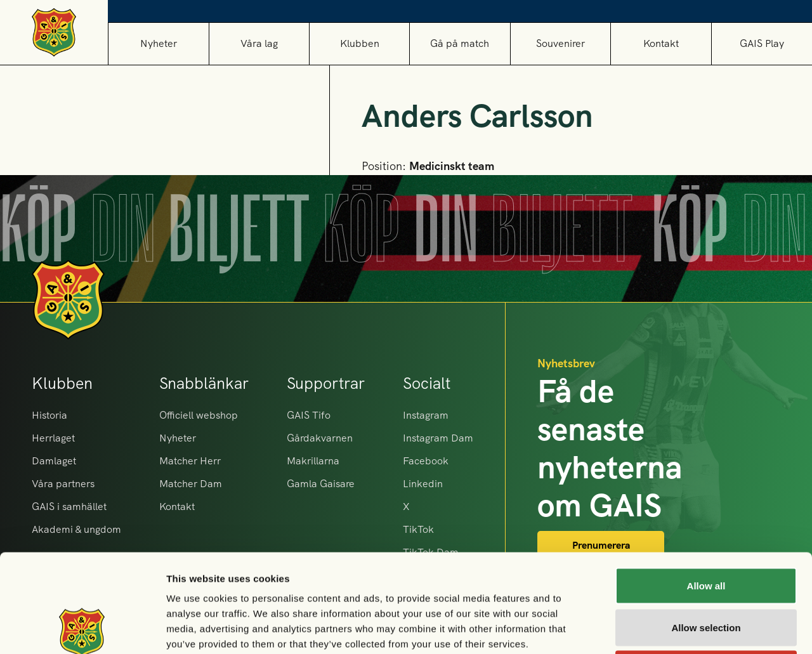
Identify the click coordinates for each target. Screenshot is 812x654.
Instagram (426, 415)
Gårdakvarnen (320, 438)
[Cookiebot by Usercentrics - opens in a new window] (82, 629)
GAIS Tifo (309, 415)
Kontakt (661, 43)
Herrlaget (53, 438)
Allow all (706, 487)
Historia (49, 415)
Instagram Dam (438, 438)
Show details (666, 629)
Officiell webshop (199, 415)
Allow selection (706, 529)
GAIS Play (762, 43)
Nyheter (159, 43)
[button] (259, 43)
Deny (706, 571)
